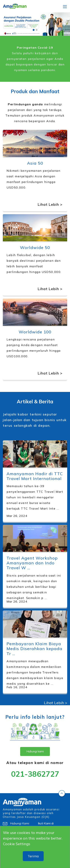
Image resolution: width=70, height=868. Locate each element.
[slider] (35, 24)
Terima (33, 856)
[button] (5, 24)
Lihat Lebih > (50, 204)
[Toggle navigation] (65, 6)
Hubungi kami (35, 751)
